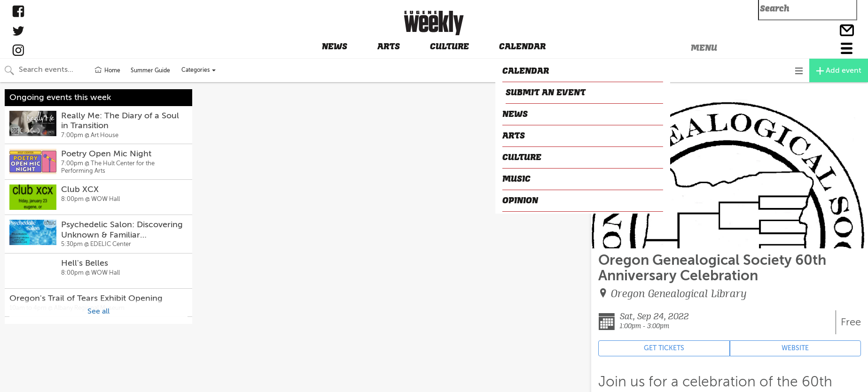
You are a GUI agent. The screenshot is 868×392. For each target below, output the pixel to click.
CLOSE (606, 91)
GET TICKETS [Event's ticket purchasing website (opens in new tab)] (664, 348)
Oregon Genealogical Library (679, 294)
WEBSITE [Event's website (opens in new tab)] (795, 348)
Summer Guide (150, 70)
